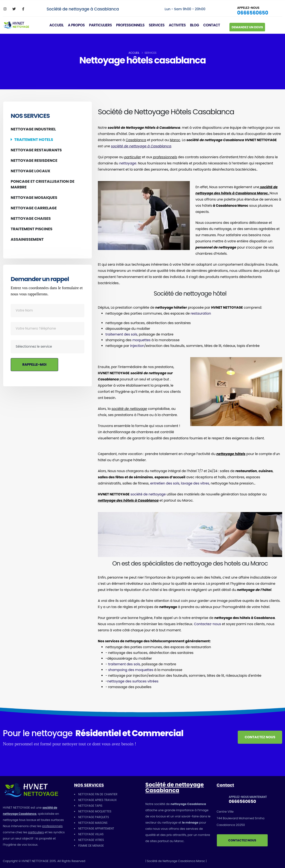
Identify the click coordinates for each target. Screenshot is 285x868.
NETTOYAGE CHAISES (31, 218)
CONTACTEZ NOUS (260, 737)
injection (137, 346)
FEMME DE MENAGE (92, 846)
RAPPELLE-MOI (34, 364)
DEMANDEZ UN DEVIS (249, 25)
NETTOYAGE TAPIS (91, 806)
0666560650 (253, 11)
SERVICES (158, 23)
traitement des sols (121, 334)
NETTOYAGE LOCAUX (31, 171)
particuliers (36, 832)
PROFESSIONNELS (132, 23)
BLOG (196, 23)
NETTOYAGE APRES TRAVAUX (99, 800)
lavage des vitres (195, 483)
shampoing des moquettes (131, 670)
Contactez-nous (208, 624)
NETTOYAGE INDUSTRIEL (33, 129)
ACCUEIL (58, 23)
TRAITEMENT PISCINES (32, 229)
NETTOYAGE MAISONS (94, 823)
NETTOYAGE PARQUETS (95, 817)
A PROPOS (78, 23)
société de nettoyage (148, 494)
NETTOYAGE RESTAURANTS (36, 150)
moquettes (141, 340)
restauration (201, 313)
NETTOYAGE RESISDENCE (34, 161)
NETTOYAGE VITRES (92, 840)
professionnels (53, 826)
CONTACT (214, 23)
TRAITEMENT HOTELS (34, 140)
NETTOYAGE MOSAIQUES (34, 198)
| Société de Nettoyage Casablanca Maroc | (178, 861)
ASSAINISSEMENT (27, 239)
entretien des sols (165, 483)
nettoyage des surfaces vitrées (133, 681)
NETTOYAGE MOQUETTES (96, 811)
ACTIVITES (179, 23)
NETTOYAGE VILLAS (92, 834)
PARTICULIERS (102, 23)
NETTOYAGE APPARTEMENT (97, 828)
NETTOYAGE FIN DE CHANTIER (99, 794)
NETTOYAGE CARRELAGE (34, 208)
